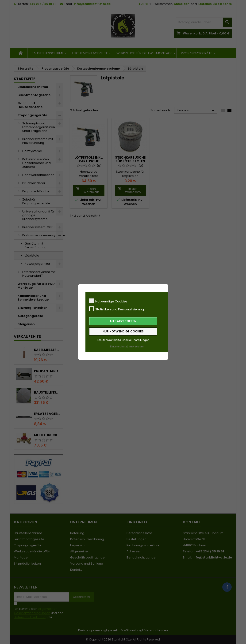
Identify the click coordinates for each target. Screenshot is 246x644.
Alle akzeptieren (123, 321)
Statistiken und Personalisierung (117, 309)
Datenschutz (119, 346)
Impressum (136, 346)
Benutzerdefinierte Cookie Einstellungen (123, 340)
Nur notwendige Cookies (123, 331)
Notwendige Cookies (108, 301)
